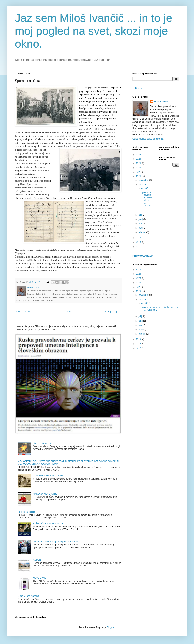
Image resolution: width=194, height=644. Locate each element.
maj (141, 224)
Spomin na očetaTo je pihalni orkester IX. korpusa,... (147, 200)
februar (142, 232)
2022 (139, 168)
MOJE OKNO (40, 578)
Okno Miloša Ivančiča (28, 596)
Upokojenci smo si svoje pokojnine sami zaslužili (57, 542)
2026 (139, 155)
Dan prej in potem (42, 443)
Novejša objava (24, 312)
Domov (68, 312)
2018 (139, 242)
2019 (139, 238)
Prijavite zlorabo (143, 256)
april (141, 228)
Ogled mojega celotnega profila (148, 139)
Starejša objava (113, 312)
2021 (139, 172)
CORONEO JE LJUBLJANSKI (48, 476)
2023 (139, 163)
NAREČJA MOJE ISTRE (45, 494)
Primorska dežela (26, 512)
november (144, 180)
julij (141, 215)
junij (141, 219)
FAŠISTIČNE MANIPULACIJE (48, 524)
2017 (139, 247)
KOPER (37, 560)
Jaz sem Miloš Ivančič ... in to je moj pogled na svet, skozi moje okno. (94, 31)
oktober (143, 185)
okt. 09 (145, 188)
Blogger (111, 627)
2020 (139, 176)
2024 (139, 159)
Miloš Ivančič (161, 102)
